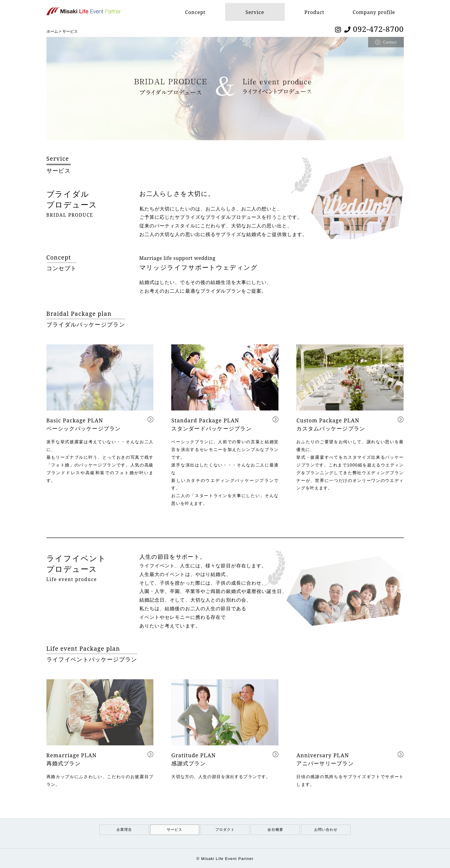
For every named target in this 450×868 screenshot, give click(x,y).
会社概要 (275, 829)
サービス (175, 829)
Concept (195, 12)
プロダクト (225, 829)
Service (255, 12)
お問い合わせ (326, 829)
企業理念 (124, 829)
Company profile (374, 12)
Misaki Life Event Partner (227, 859)
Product (314, 12)
